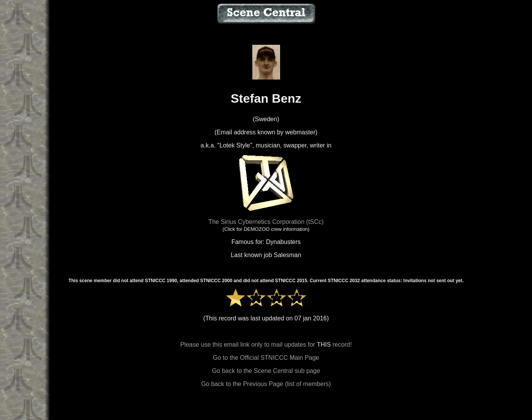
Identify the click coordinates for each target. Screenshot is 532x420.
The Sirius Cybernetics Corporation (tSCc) (266, 222)
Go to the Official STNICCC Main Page (266, 358)
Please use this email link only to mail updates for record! (266, 345)
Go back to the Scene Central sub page (266, 371)
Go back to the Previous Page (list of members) (266, 384)
